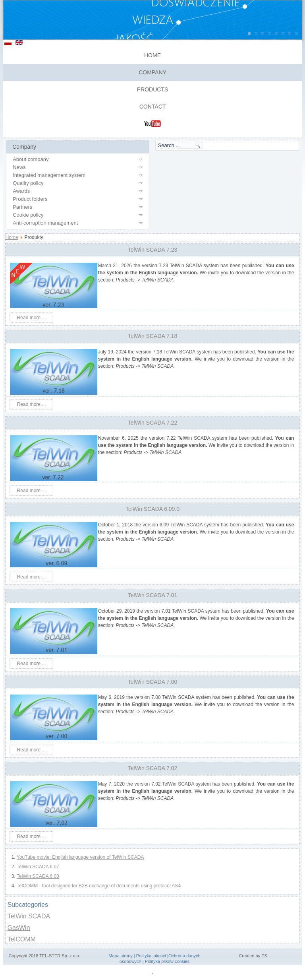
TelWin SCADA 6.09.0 (152, 509)
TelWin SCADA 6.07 (38, 867)
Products (153, 89)
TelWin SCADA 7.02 (153, 768)
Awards (21, 191)
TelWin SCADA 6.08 (38, 876)
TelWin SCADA (29, 916)
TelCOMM (22, 939)
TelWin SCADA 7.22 (153, 423)
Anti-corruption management (45, 223)
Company (152, 72)
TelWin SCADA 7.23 (153, 250)
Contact (153, 107)
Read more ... (32, 318)
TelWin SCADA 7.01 (153, 595)
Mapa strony (121, 956)
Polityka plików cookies (167, 961)
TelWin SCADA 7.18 (153, 336)
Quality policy (28, 183)
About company (31, 159)
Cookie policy (28, 215)
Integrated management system (49, 175)
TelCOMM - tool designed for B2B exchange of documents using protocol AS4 (99, 886)
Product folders (30, 199)
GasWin (19, 928)
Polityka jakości (151, 956)
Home (152, 55)
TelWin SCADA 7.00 (153, 682)
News (19, 167)
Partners (22, 207)
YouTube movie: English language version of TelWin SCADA (80, 857)
